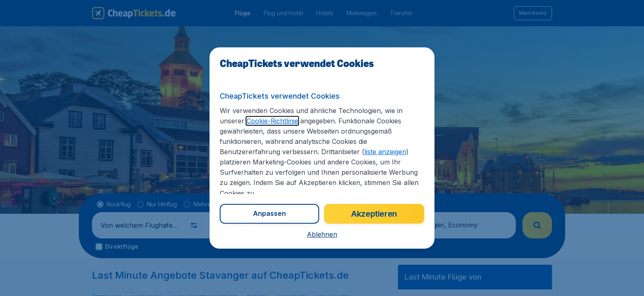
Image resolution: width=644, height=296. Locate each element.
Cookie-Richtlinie (272, 121)
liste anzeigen (385, 152)
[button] (322, 234)
